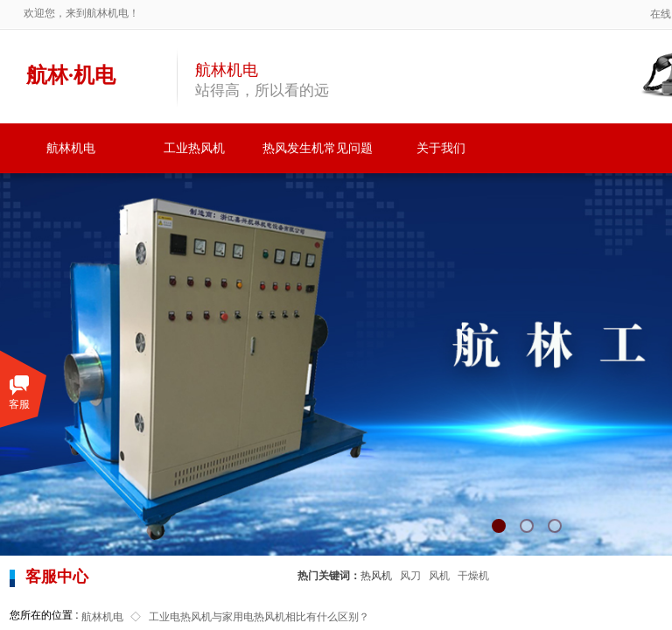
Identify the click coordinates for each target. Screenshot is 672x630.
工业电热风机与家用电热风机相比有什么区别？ (259, 617)
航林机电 (71, 148)
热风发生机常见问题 (318, 148)
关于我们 (441, 148)
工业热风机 (194, 148)
